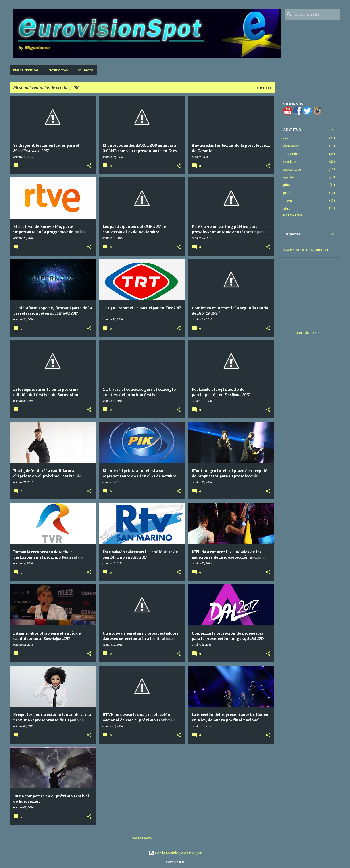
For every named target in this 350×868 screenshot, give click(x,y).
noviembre (292, 154)
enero (288, 138)
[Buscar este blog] (317, 14)
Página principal (26, 70)
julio (287, 185)
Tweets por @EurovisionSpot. (306, 250)
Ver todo (264, 88)
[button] (89, 166)
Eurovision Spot (309, 333)
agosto (289, 177)
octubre (289, 162)
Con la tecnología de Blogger (175, 853)
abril (287, 208)
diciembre (291, 146)
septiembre (292, 169)
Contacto (85, 70)
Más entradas (142, 838)
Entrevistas (58, 70)
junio (287, 193)
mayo (288, 201)
